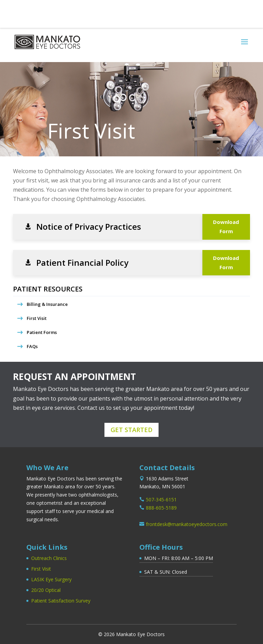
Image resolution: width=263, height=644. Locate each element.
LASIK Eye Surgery (51, 579)
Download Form (226, 226)
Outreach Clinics (49, 558)
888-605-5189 (161, 508)
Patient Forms (42, 332)
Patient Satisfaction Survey (61, 601)
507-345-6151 (34, 11)
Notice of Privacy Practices (89, 227)
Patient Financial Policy (82, 263)
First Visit (37, 318)
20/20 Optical (46, 590)
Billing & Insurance (47, 304)
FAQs (32, 346)
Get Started (131, 430)
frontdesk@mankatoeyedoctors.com (187, 524)
